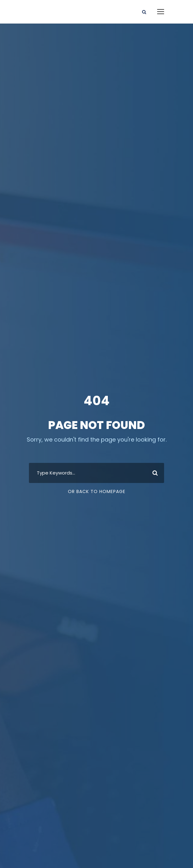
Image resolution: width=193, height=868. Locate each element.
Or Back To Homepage (97, 491)
